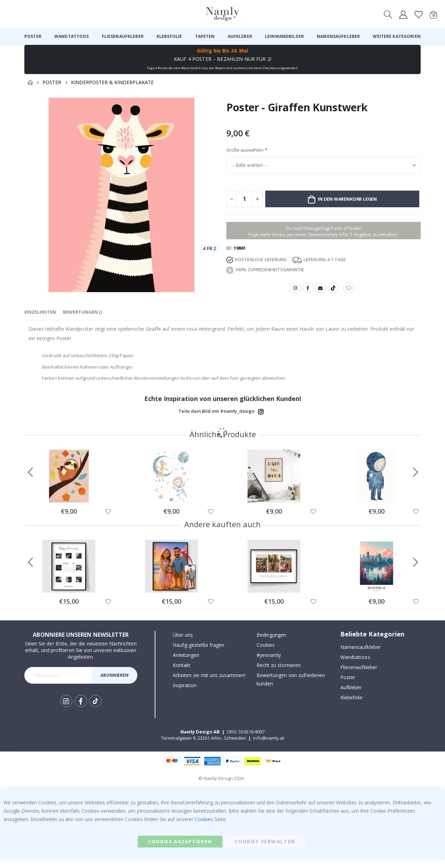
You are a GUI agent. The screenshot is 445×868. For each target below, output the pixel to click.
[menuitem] (33, 37)
